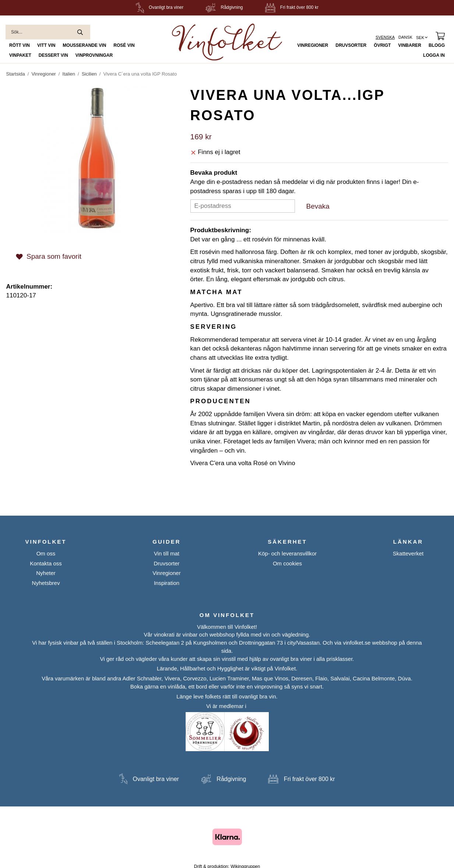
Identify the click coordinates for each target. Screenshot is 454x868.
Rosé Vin (124, 45)
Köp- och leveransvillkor (287, 553)
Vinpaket (20, 55)
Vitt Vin (46, 45)
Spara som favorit (49, 256)
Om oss (46, 553)
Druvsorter (351, 45)
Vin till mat (167, 553)
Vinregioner (313, 45)
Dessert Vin (53, 55)
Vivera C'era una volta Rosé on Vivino (243, 463)
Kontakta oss (46, 563)
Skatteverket (408, 553)
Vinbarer (410, 45)
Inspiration (167, 583)
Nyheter (46, 573)
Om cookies (287, 563)
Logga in (434, 55)
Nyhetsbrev (46, 583)
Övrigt (382, 45)
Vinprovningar (94, 55)
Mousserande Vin (84, 45)
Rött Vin (20, 45)
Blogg (437, 45)
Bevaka (318, 206)
